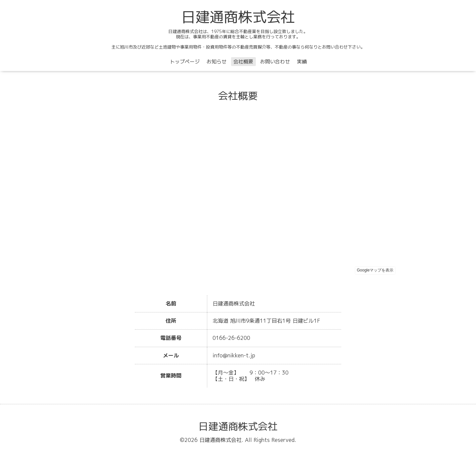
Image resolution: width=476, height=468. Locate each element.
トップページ (185, 62)
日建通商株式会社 (238, 17)
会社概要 (243, 62)
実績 (302, 62)
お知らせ (217, 62)
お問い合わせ (275, 62)
